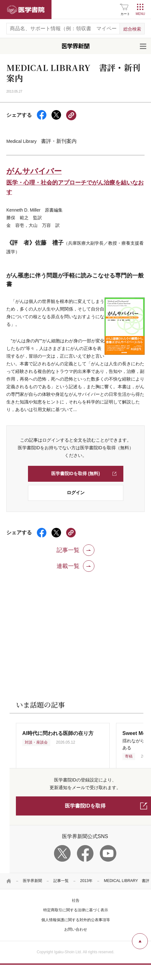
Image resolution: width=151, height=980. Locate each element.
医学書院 (26, 10)
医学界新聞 (32, 881)
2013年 (86, 881)
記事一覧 (61, 881)
